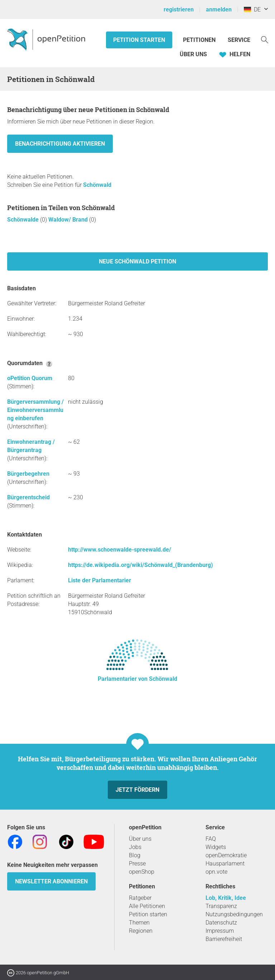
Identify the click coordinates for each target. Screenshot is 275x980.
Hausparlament (225, 863)
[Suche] (265, 39)
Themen (139, 923)
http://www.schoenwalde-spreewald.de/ (120, 550)
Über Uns (193, 54)
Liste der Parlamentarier (100, 580)
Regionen (141, 931)
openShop (142, 872)
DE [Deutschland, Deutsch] (252, 9)
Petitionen (200, 40)
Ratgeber (140, 898)
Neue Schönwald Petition (137, 261)
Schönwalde (24, 220)
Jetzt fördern (137, 790)
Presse (137, 863)
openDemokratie (226, 855)
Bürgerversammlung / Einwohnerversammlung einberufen (35, 410)
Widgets (216, 847)
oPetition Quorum (30, 378)
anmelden (219, 9)
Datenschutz (221, 923)
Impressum (220, 931)
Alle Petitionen (147, 906)
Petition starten (139, 40)
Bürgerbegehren (28, 474)
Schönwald (97, 185)
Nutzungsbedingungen (234, 914)
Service (239, 40)
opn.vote (216, 872)
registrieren (179, 9)
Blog (135, 855)
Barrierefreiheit (224, 939)
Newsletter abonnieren (51, 881)
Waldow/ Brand (69, 220)
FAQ (211, 839)
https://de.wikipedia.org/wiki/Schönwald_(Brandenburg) (141, 565)
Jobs (135, 847)
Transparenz (221, 906)
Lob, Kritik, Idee (226, 898)
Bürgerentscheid (28, 497)
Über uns (140, 839)
